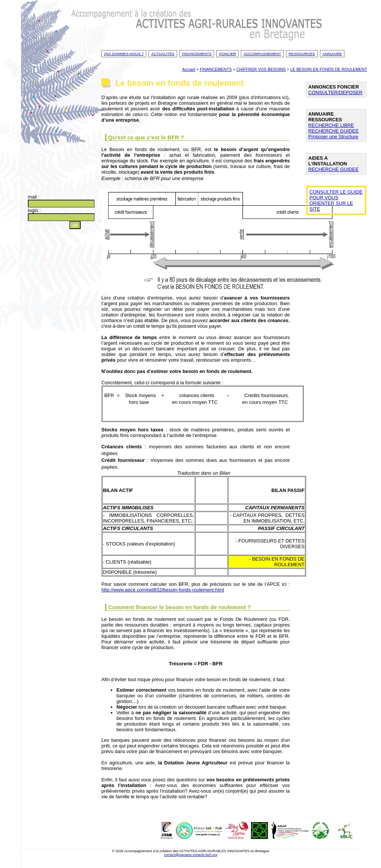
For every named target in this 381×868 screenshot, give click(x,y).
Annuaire (332, 54)
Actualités (163, 54)
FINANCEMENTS (216, 69)
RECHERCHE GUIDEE (334, 131)
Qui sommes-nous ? (124, 54)
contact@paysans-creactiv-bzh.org (191, 855)
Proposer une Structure (333, 137)
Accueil (189, 69)
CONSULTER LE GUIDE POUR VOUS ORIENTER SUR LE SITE (336, 200)
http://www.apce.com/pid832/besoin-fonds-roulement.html (163, 590)
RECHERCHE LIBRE (331, 125)
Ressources (302, 54)
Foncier (227, 54)
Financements (197, 54)
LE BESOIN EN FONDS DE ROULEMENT (329, 69)
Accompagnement (262, 54)
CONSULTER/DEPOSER (335, 92)
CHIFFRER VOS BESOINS (261, 69)
